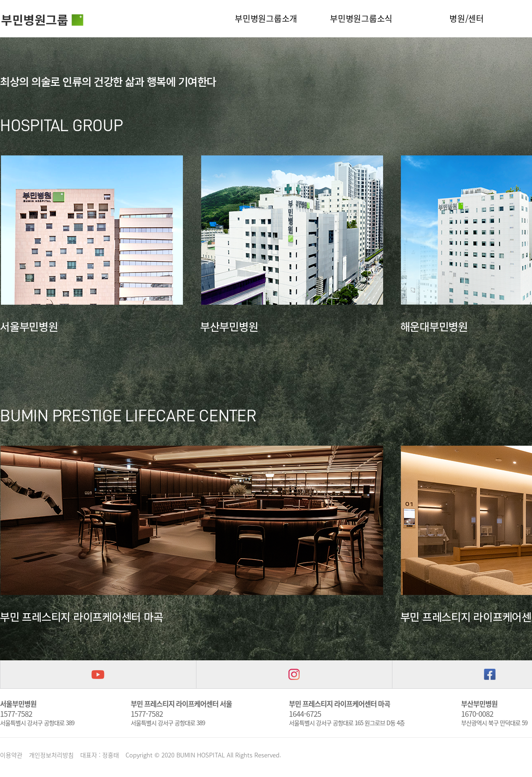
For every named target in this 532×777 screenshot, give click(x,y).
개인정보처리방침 (51, 755)
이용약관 (11, 755)
